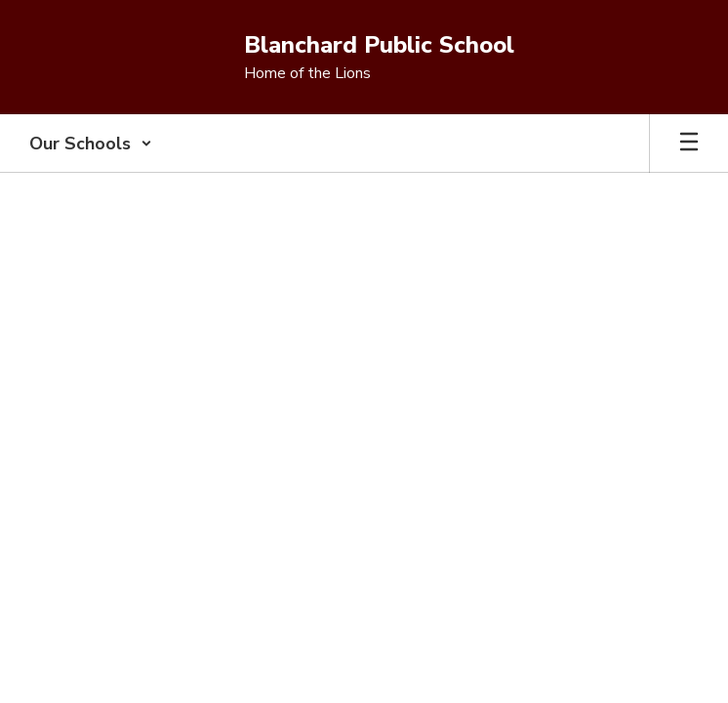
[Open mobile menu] (689, 144)
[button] (91, 144)
